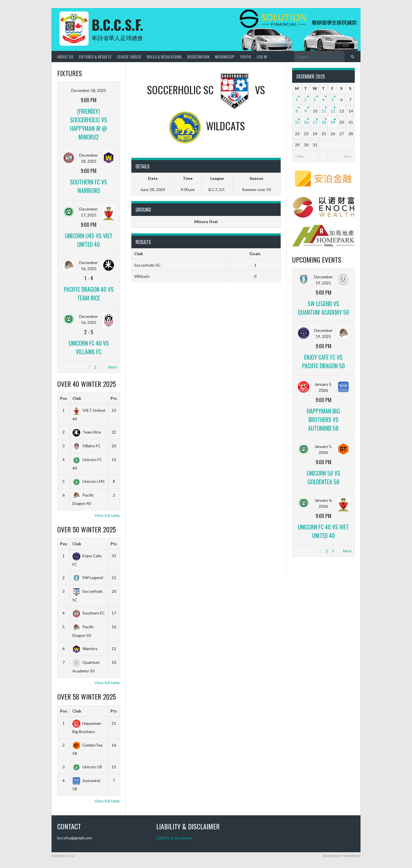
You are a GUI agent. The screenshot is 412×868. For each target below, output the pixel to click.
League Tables (129, 57)
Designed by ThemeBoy (341, 856)
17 (315, 122)
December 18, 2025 (89, 90)
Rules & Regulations (164, 57)
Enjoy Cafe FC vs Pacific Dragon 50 (323, 361)
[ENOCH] (323, 216)
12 (333, 111)
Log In (262, 57)
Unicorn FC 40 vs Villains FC (89, 347)
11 (324, 111)
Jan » (348, 156)
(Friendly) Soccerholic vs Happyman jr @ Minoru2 (89, 124)
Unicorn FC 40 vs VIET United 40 (323, 531)
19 (333, 122)
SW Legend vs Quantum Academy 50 (323, 308)
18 (324, 122)
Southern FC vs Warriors (89, 186)
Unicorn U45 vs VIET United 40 (89, 240)
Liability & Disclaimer (174, 838)
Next (113, 367)
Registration (198, 57)
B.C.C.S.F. (117, 24)
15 (297, 122)
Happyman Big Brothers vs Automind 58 (323, 420)
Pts (114, 398)
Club (77, 398)
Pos (64, 398)
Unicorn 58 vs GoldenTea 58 (323, 477)
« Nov (300, 156)
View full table (107, 515)
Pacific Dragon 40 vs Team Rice (89, 294)
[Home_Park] (323, 246)
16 (306, 122)
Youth (245, 57)
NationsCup (225, 57)
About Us (65, 57)
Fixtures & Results (95, 57)
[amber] (323, 188)
